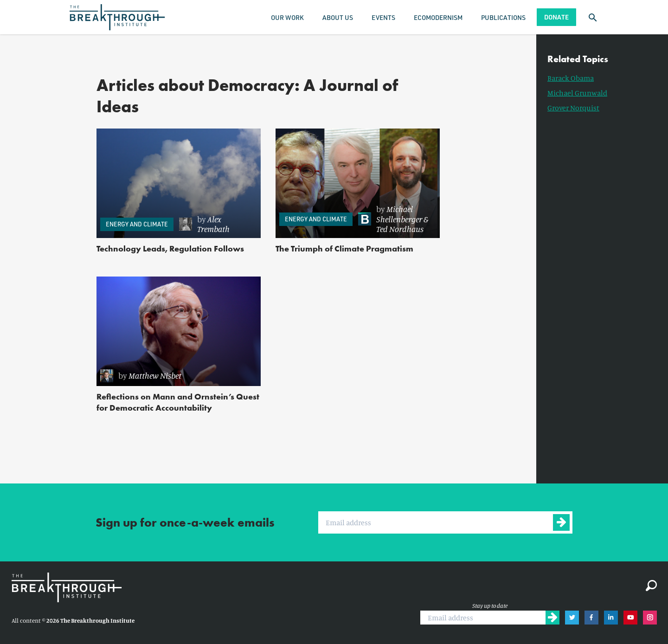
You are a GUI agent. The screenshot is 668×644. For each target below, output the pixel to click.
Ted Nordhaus (400, 229)
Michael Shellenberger (399, 214)
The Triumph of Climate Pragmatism (344, 248)
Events (383, 17)
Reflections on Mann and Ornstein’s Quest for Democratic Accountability (178, 402)
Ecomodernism (438, 17)
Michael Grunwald (577, 93)
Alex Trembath (213, 224)
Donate (556, 17)
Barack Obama (571, 78)
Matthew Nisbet (155, 375)
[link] (215, 225)
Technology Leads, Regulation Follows (170, 248)
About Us (338, 17)
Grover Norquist (573, 108)
